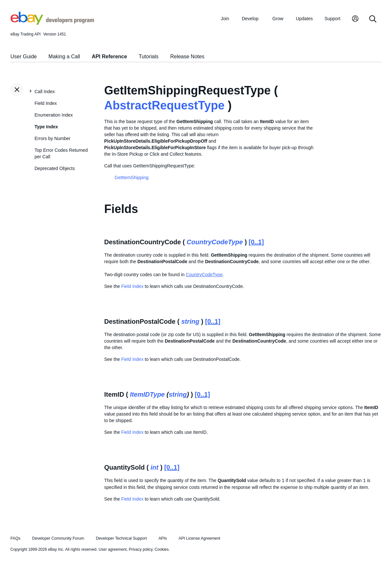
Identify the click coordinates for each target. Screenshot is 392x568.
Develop (250, 19)
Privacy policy (141, 549)
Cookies (162, 549)
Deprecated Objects (55, 168)
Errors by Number (52, 138)
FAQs (15, 538)
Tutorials (149, 57)
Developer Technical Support (121, 538)
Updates (304, 19)
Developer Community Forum (58, 538)
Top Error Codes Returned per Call (61, 153)
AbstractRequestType (164, 105)
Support (333, 19)
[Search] (373, 19)
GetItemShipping (132, 177)
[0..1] (256, 242)
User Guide (24, 57)
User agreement (113, 549)
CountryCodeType (215, 242)
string (190, 321)
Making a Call (64, 57)
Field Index (46, 103)
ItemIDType (147, 394)
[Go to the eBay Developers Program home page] (52, 23)
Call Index (45, 92)
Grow (278, 19)
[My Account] (355, 19)
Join (225, 19)
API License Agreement (199, 538)
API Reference (110, 57)
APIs (163, 538)
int (154, 467)
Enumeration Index (54, 115)
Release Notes (187, 57)
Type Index (46, 127)
